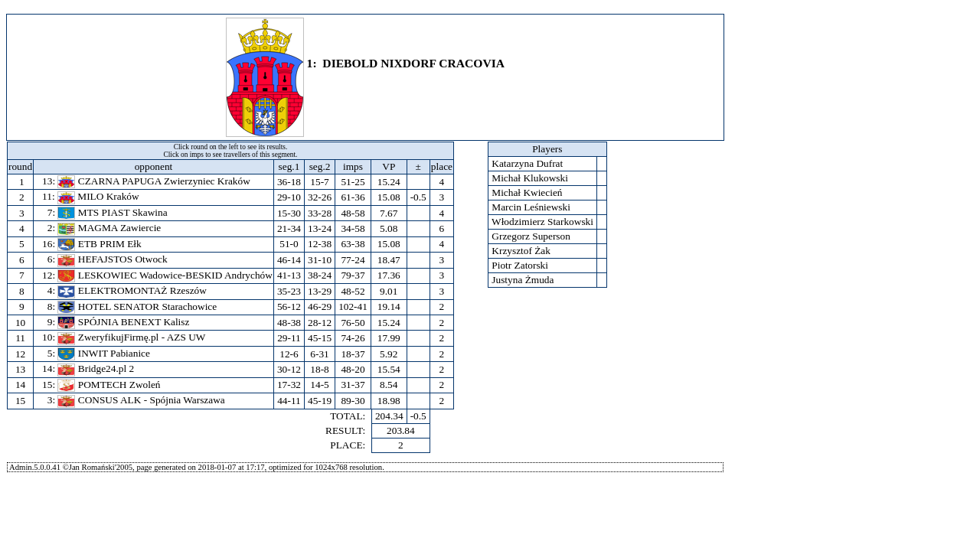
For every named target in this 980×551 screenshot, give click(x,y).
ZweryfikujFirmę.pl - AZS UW (131, 337)
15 (21, 401)
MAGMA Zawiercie (109, 228)
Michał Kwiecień (527, 192)
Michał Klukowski (530, 178)
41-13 (289, 275)
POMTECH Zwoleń (109, 385)
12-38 (320, 244)
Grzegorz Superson (531, 236)
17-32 (289, 385)
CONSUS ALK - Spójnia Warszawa (141, 400)
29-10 (289, 197)
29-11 (289, 338)
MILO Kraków (98, 196)
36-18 (289, 182)
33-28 (320, 213)
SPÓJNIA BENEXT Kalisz (123, 322)
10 (21, 323)
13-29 (320, 291)
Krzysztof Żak (521, 251)
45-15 (320, 338)
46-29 (320, 306)
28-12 (320, 323)
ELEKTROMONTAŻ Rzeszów (132, 290)
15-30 (289, 213)
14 (21, 385)
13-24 (320, 228)
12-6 (289, 354)
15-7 (319, 182)
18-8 (319, 369)
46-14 (289, 260)
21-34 (289, 228)
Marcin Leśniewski (531, 207)
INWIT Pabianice (103, 353)
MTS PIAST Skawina (112, 212)
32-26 (320, 197)
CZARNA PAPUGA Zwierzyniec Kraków (154, 181)
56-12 (289, 306)
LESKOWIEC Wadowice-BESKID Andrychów (165, 275)
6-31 (319, 354)
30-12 (289, 369)
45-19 (320, 401)
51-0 (289, 244)
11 (21, 338)
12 (21, 354)
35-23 (289, 291)
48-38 (289, 323)
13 (21, 369)
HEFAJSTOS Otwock (112, 259)
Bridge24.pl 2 (96, 368)
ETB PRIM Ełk (99, 244)
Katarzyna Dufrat (528, 163)
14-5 (319, 385)
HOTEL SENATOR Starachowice (137, 306)
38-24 (320, 275)
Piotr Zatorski (520, 265)
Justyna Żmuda (523, 280)
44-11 (289, 401)
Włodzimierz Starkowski (542, 222)
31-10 (320, 260)
